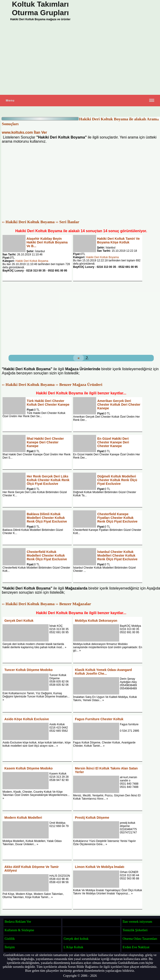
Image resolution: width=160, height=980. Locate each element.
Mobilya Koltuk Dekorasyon (96, 621)
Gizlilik (10, 939)
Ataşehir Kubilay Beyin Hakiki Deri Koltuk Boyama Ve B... (47, 242)
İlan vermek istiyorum (137, 922)
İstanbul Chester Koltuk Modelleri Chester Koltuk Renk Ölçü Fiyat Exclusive (117, 555)
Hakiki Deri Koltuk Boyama (32, 261)
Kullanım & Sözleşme (19, 930)
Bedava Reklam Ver (18, 922)
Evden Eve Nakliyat (136, 947)
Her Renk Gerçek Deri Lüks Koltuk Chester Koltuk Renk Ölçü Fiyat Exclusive (48, 480)
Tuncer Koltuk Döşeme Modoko (28, 670)
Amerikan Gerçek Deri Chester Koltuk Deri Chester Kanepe (119, 405)
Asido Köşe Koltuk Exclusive (27, 719)
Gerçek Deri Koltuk (19, 621)
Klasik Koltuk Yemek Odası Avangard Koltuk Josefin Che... (103, 672)
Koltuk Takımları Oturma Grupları (40, 8)
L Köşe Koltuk (73, 947)
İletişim (10, 947)
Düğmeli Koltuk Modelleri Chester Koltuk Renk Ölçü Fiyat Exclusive (117, 480)
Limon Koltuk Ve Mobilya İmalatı (100, 867)
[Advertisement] (80, 59)
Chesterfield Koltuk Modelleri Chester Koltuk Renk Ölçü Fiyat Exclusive (47, 555)
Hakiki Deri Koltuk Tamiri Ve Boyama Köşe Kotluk (118, 240)
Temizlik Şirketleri (135, 930)
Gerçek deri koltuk (76, 939)
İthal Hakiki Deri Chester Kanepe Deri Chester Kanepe (45, 442)
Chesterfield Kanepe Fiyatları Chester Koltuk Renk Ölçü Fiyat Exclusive (117, 518)
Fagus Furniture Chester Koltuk (99, 719)
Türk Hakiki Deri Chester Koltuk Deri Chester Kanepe (48, 403)
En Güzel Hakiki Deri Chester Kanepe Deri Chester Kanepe (113, 442)
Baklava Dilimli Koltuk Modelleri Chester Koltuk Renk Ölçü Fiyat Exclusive (47, 518)
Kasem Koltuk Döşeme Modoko (28, 768)
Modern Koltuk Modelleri (23, 818)
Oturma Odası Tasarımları (140, 939)
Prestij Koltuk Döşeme (92, 818)
